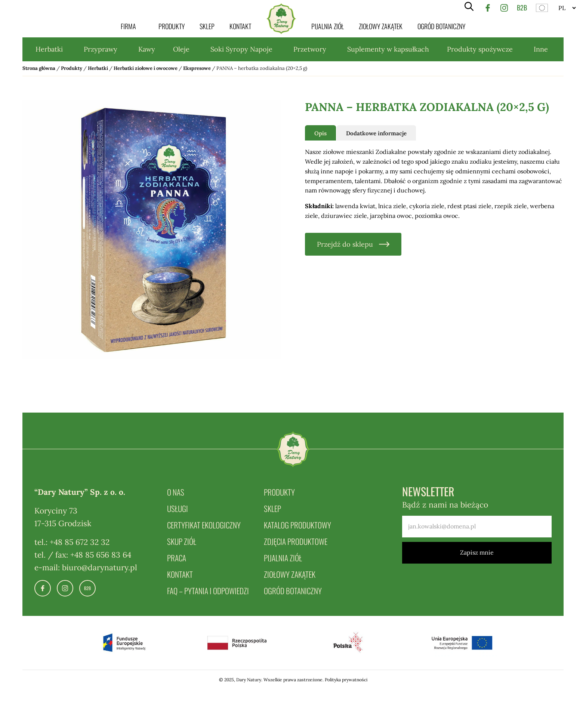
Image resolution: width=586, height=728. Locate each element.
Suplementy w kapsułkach (388, 49)
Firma (128, 26)
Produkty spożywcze (480, 49)
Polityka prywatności (346, 680)
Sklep (207, 26)
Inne (541, 49)
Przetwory (310, 49)
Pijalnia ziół (328, 26)
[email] (477, 527)
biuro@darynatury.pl (100, 567)
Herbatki (49, 49)
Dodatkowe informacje (376, 133)
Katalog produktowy (297, 525)
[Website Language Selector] (567, 8)
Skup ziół (182, 541)
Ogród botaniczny (441, 26)
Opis (320, 133)
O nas (176, 492)
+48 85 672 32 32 (80, 542)
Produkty (172, 26)
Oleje (181, 49)
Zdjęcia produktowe (296, 541)
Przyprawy (101, 49)
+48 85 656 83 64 (101, 555)
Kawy (147, 49)
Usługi (178, 508)
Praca (177, 558)
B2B (522, 7)
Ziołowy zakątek (381, 26)
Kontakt (240, 26)
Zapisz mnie (477, 552)
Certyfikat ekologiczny (204, 525)
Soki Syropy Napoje (241, 49)
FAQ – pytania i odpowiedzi (208, 591)
